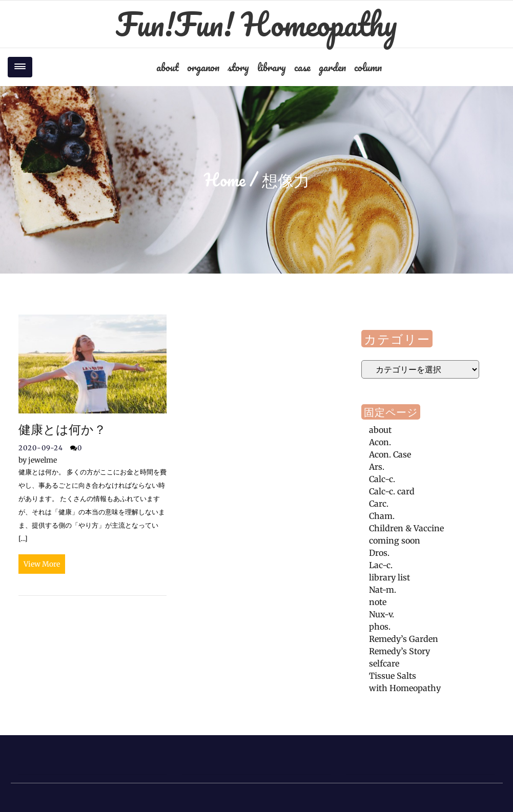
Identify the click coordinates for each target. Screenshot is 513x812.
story (238, 67)
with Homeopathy (405, 688)
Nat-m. (383, 590)
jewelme (38, 460)
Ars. (377, 467)
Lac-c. (381, 565)
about (168, 67)
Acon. (380, 442)
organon (203, 67)
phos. (380, 627)
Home (225, 180)
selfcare (384, 663)
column (368, 67)
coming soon (395, 540)
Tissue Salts (393, 676)
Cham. (382, 516)
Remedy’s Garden (404, 639)
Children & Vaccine (406, 528)
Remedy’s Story (399, 651)
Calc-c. (382, 479)
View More (42, 564)
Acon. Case (390, 454)
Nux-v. (382, 614)
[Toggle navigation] (20, 67)
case (302, 67)
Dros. (379, 553)
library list (389, 577)
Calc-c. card (392, 491)
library (272, 67)
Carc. (379, 504)
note (378, 602)
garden (332, 67)
